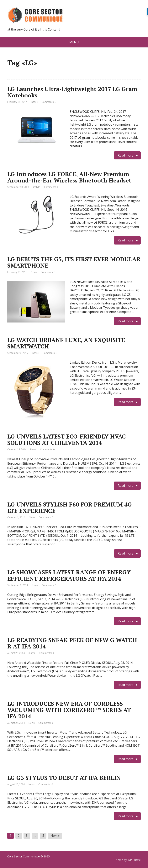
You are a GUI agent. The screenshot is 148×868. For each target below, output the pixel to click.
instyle (34, 102)
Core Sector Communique (24, 856)
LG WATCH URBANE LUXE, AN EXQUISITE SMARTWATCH (66, 343)
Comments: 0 (49, 102)
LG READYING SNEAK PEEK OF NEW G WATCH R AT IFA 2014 (72, 643)
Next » (55, 836)
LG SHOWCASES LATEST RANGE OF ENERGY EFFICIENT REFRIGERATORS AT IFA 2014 (69, 575)
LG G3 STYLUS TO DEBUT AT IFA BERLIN (64, 778)
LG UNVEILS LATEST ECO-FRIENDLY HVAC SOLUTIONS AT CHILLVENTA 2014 (67, 440)
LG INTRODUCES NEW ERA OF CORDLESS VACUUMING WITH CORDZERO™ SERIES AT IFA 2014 (69, 710)
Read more (126, 155)
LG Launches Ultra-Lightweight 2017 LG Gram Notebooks (72, 92)
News (34, 272)
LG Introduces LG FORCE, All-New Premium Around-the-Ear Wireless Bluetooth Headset (69, 177)
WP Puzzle (134, 860)
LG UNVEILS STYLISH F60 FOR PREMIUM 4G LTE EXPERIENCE (70, 508)
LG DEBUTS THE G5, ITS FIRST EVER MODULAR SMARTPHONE (74, 262)
